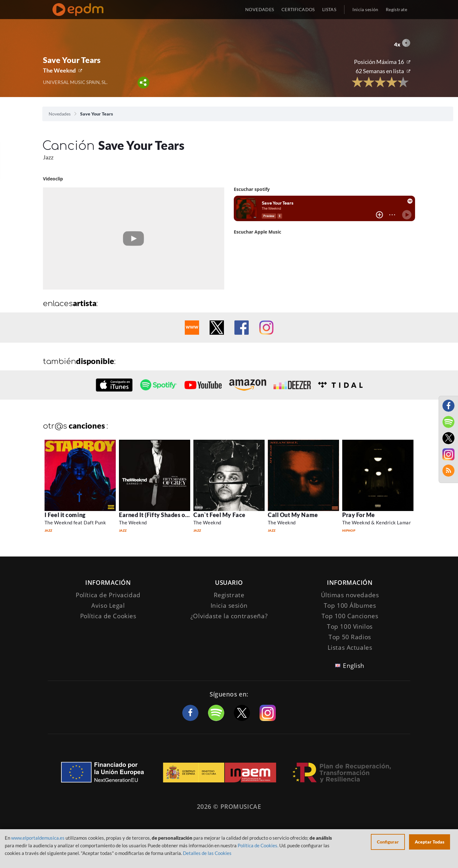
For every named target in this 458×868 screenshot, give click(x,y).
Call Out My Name (293, 515)
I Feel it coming (65, 515)
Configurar (388, 842)
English (354, 666)
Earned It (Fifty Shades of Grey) (161, 515)
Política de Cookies (108, 616)
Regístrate (396, 9)
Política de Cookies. (258, 845)
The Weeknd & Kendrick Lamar (377, 522)
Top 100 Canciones (350, 616)
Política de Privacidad (108, 595)
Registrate (229, 595)
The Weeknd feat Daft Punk (75, 522)
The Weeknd (59, 70)
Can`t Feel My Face (219, 515)
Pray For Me (359, 515)
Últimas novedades (350, 595)
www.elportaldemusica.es (38, 838)
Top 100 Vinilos (350, 626)
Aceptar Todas (430, 842)
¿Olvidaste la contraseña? (229, 616)
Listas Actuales (350, 647)
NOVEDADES (260, 9)
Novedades (60, 114)
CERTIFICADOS (298, 9)
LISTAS (329, 9)
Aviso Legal (108, 605)
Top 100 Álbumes (350, 605)
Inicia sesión (365, 9)
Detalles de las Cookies (207, 853)
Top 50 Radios (350, 637)
